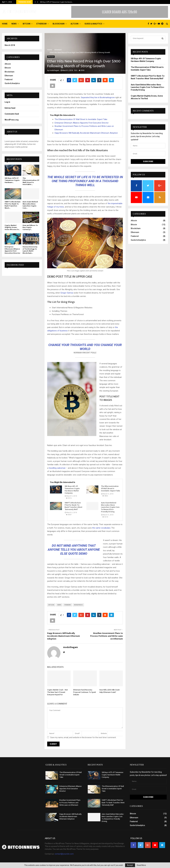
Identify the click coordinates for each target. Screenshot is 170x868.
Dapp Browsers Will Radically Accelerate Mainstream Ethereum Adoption (86, 133)
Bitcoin (27, 24)
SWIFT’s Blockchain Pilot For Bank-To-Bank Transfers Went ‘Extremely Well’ (73, 506)
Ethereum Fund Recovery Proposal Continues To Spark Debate (85, 692)
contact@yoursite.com (64, 854)
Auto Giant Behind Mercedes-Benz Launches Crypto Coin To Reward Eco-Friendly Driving (110, 507)
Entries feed (10, 108)
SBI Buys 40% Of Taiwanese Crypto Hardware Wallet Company (72, 490)
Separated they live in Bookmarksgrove (98, 97)
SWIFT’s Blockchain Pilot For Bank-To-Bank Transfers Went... (13, 205)
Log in (7, 102)
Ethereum (41, 24)
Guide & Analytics (93, 24)
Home (5, 24)
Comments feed (12, 114)
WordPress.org (12, 120)
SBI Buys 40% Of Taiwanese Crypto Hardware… (56, 2)
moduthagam (54, 70)
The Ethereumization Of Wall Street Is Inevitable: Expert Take (81, 119)
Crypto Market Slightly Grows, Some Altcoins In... (12, 227)
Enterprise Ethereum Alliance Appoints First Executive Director (82, 123)
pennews (68, 605)
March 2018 (10, 45)
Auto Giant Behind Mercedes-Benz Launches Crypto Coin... (30, 205)
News (14, 24)
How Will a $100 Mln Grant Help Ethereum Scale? (110, 691)
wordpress (78, 605)
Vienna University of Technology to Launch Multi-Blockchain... (30, 250)
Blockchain (59, 24)
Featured (9, 79)
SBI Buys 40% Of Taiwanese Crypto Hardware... (12, 180)
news (59, 605)
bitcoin (51, 605)
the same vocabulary (101, 528)
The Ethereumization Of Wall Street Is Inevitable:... (31, 181)
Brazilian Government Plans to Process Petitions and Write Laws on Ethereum (107, 636)
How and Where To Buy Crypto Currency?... (30, 227)
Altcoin (74, 24)
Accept (130, 865)
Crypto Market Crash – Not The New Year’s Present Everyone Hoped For (57, 692)
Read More (141, 865)
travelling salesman (57, 468)
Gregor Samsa (67, 293)
